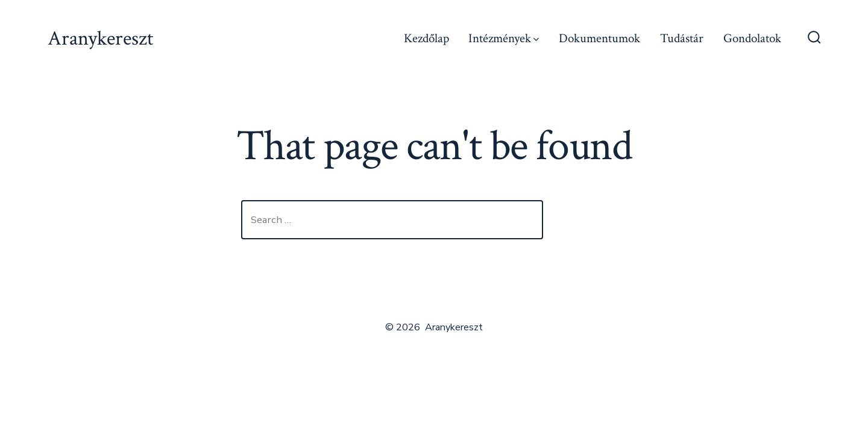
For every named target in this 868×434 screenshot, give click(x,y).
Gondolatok (752, 38)
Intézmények (504, 38)
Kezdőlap (426, 38)
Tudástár (682, 38)
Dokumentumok (599, 38)
